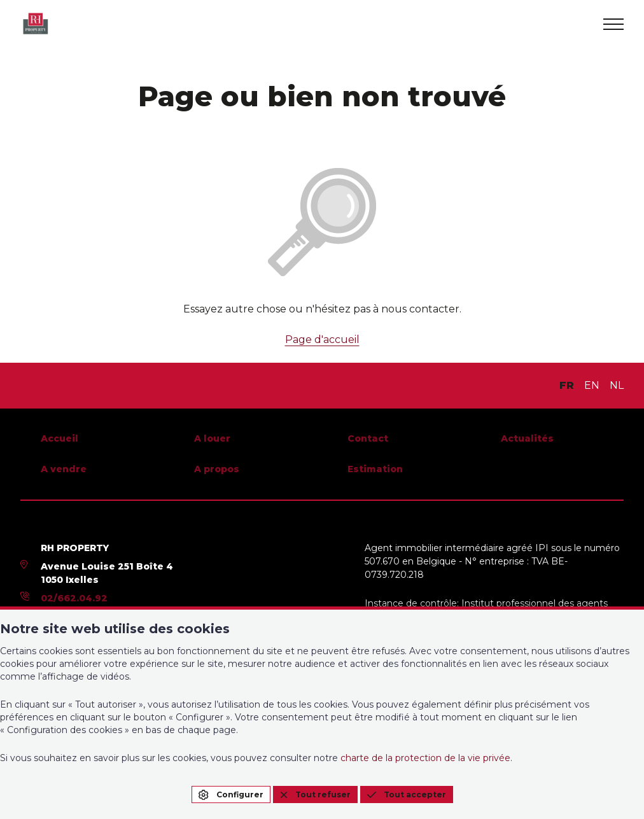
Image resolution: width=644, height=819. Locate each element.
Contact (368, 438)
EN (592, 385)
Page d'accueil (322, 339)
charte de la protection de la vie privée (425, 758)
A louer (212, 438)
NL (617, 385)
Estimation (375, 469)
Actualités (527, 438)
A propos (217, 469)
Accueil (59, 438)
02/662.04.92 (74, 598)
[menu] (613, 24)
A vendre (64, 469)
